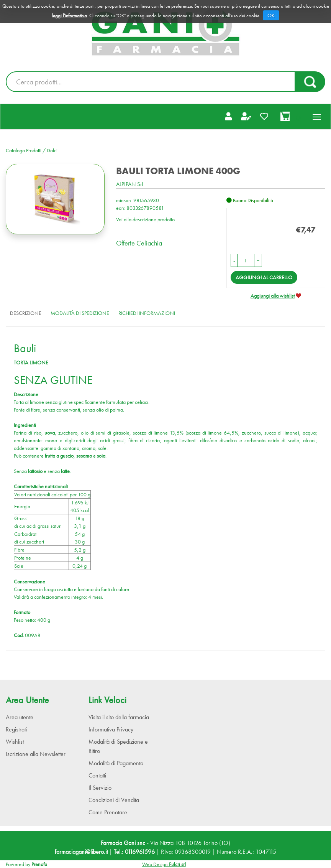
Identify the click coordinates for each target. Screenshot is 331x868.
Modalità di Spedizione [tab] (80, 313)
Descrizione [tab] (26, 313)
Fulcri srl (177, 864)
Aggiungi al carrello (264, 277)
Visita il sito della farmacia (119, 717)
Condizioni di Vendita (114, 800)
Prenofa (39, 864)
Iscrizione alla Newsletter (36, 754)
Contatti (97, 775)
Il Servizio (100, 788)
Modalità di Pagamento (116, 763)
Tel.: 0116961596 (134, 852)
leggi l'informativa (69, 16)
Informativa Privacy (111, 729)
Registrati (16, 729)
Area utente (20, 717)
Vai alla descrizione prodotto (145, 219)
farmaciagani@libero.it (81, 852)
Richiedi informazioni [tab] (147, 313)
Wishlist (15, 742)
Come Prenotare (108, 812)
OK (271, 15)
